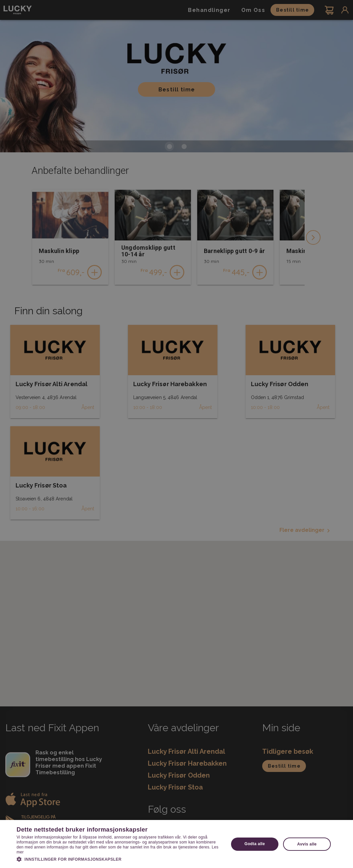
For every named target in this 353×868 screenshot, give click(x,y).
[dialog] (176, 434)
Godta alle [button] (255, 844)
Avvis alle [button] (307, 844)
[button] (119, 859)
